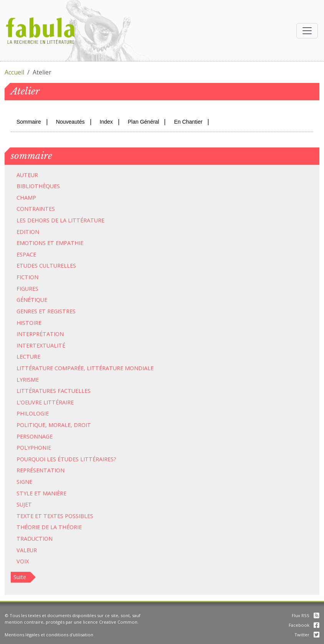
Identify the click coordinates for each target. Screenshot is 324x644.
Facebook (304, 625)
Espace (26, 254)
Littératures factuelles (54, 391)
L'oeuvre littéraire (45, 402)
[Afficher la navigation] (307, 31)
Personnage (35, 436)
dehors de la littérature (66, 220)
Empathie (69, 243)
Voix (23, 561)
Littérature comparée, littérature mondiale (85, 368)
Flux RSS (306, 615)
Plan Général (144, 122)
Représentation (40, 470)
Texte (25, 516)
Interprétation (40, 334)
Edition (28, 232)
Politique (31, 425)
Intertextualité (41, 345)
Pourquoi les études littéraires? (66, 459)
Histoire (29, 323)
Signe (24, 482)
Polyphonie (34, 448)
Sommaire (29, 122)
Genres (27, 311)
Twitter (307, 635)
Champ (26, 198)
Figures (27, 289)
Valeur (27, 550)
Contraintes (36, 209)
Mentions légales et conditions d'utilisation (49, 635)
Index (106, 122)
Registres (61, 311)
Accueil (14, 72)
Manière (55, 493)
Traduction (35, 539)
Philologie (33, 413)
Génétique (32, 300)
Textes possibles (68, 516)
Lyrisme (28, 380)
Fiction (27, 277)
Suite (20, 577)
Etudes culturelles (46, 266)
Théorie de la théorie (49, 527)
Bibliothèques (38, 186)
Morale (60, 425)
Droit (82, 425)
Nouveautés (70, 122)
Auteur (27, 175)
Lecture (28, 357)
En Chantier (188, 122)
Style (25, 493)
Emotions (31, 243)
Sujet (24, 504)
